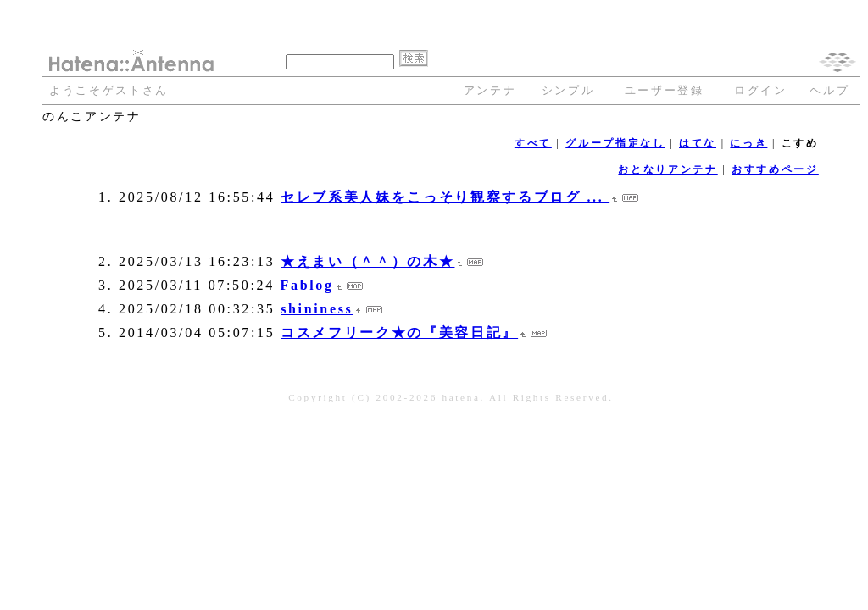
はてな (698, 143)
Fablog (307, 285)
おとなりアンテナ (668, 169)
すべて (533, 143)
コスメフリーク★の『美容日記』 (399, 333)
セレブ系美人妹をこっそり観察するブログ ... (445, 197)
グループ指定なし (615, 143)
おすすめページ (775, 169)
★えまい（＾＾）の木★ (367, 261)
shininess (317, 309)
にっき (748, 143)
